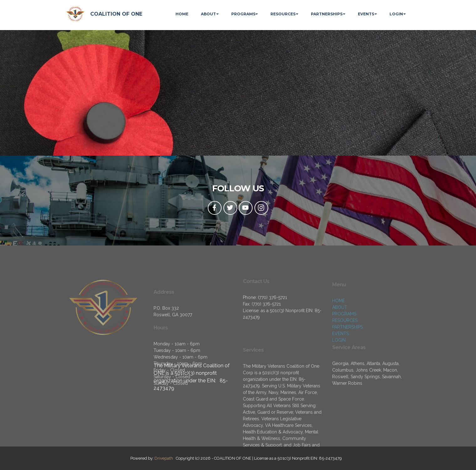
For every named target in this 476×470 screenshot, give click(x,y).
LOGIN (396, 14)
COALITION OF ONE (116, 14)
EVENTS (366, 14)
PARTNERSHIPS (327, 14)
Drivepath (164, 458)
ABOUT (208, 14)
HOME (182, 14)
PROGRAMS (243, 14)
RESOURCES (283, 14)
